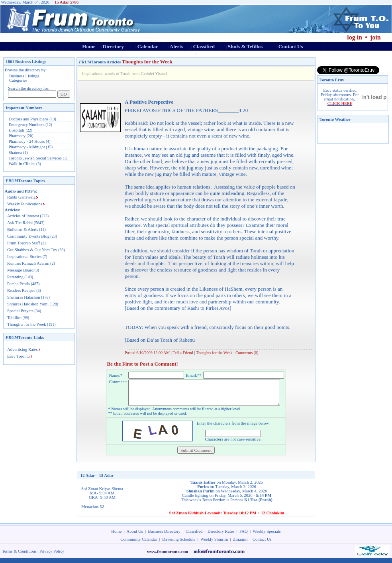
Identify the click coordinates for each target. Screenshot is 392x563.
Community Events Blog (28, 236)
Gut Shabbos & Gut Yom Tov (32, 250)
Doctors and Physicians (29, 119)
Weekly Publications (25, 204)
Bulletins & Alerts (23, 229)
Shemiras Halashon (24, 297)
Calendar (148, 46)
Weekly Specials (267, 536)
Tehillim (14, 318)
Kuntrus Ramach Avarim (28, 263)
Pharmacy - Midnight (27, 147)
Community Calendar (139, 544)
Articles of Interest (23, 216)
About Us (135, 536)
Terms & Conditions (19, 556)
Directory (113, 46)
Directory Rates (221, 536)
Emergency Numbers (27, 125)
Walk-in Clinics (22, 164)
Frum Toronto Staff (24, 243)
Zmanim (240, 544)
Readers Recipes (21, 290)
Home (89, 46)
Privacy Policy (52, 556)
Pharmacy (17, 136)
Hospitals (17, 130)
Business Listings (24, 76)
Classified (204, 46)
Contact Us (291, 46)
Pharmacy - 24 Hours (27, 141)
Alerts (176, 46)
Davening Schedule (179, 544)
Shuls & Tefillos (245, 46)
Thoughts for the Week (27, 324)
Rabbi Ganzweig (21, 197)
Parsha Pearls (19, 284)
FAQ (244, 536)
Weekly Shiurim (214, 544)
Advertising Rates (23, 349)
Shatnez (16, 153)
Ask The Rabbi (20, 223)
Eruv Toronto (19, 356)
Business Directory (164, 536)
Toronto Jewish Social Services (36, 158)
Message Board (20, 270)
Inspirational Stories (24, 257)
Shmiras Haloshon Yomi (28, 304)
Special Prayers (20, 311)
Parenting (15, 277)
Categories (18, 80)
